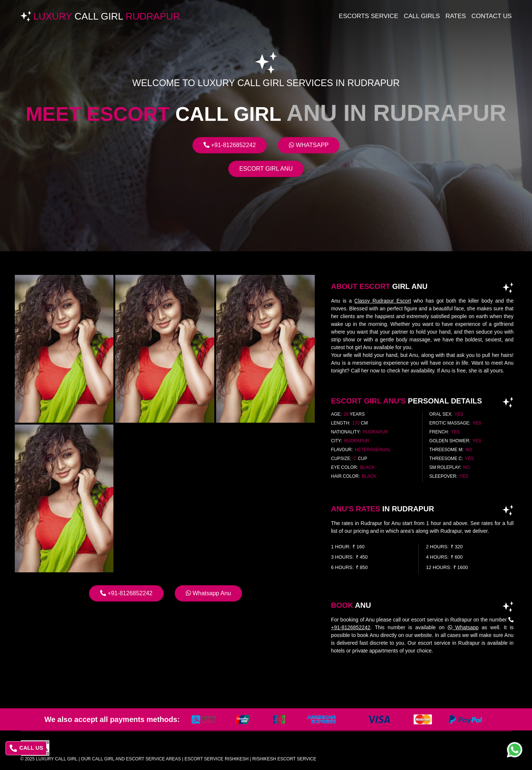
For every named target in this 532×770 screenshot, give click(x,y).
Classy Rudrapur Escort (383, 301)
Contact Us (492, 16)
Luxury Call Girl (57, 759)
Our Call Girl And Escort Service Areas (131, 759)
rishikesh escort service (284, 759)
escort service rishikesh (216, 759)
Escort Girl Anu (266, 169)
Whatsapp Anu (209, 593)
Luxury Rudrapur (107, 16)
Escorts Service (369, 16)
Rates (456, 16)
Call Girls (422, 16)
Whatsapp (309, 145)
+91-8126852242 (230, 145)
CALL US (26, 748)
